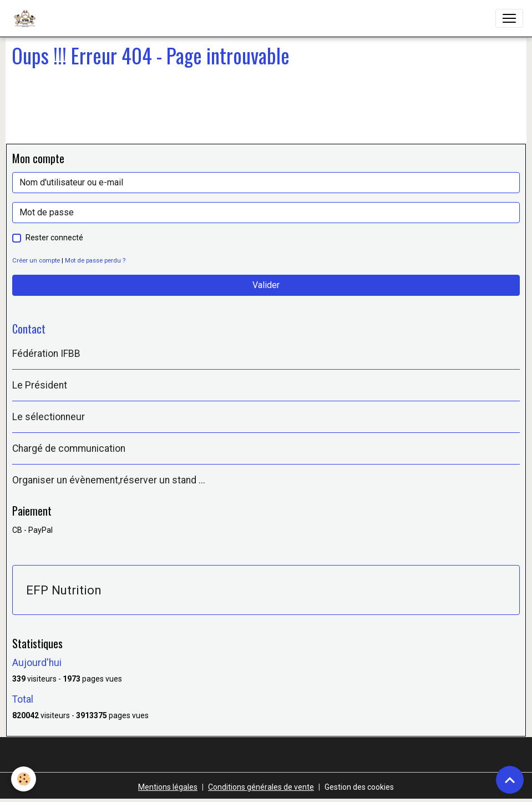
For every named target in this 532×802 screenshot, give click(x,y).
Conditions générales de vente (261, 787)
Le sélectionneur (49, 417)
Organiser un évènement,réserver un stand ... (109, 480)
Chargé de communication (69, 448)
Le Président (40, 385)
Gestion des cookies (359, 787)
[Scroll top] (510, 780)
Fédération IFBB (46, 354)
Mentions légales (168, 787)
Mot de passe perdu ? (95, 261)
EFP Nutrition (64, 590)
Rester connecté (54, 238)
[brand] (27, 18)
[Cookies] (24, 779)
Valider (266, 285)
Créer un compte (36, 261)
